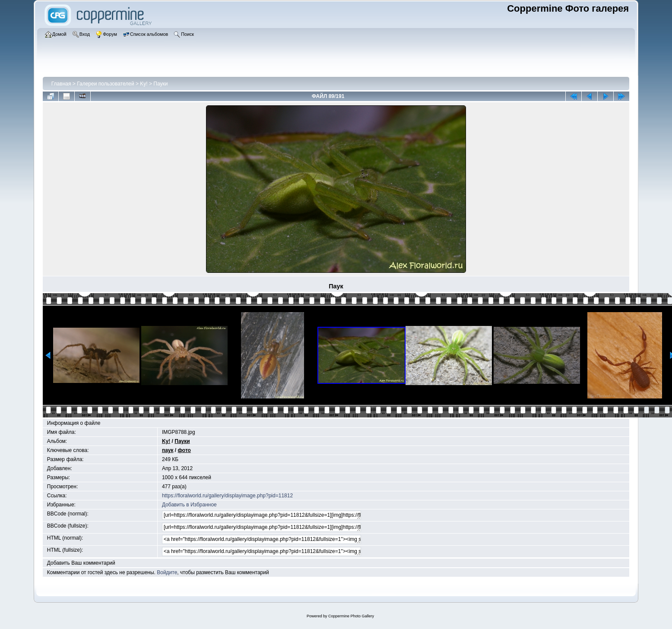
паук (168, 450)
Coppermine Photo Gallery (351, 616)
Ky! (144, 84)
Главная (61, 84)
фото (184, 450)
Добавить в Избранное (189, 505)
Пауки (160, 84)
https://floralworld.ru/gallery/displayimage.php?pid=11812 (227, 496)
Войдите (167, 572)
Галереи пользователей (105, 84)
